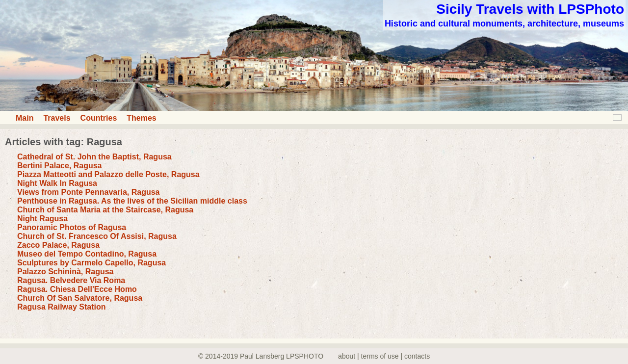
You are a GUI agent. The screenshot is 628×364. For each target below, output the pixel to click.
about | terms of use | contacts (384, 356)
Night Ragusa (42, 219)
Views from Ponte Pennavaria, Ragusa (88, 192)
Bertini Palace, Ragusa (60, 166)
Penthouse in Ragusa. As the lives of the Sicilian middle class (132, 201)
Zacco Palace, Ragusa (58, 245)
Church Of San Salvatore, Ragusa (80, 298)
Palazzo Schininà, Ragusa (65, 272)
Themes (141, 118)
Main (25, 118)
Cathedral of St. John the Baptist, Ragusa (94, 157)
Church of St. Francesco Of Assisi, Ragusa (97, 236)
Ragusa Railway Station (62, 307)
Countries (99, 118)
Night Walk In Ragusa (57, 183)
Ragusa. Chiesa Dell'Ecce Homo (77, 289)
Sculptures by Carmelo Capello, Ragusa (92, 263)
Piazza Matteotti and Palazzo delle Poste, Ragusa (108, 174)
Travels (57, 118)
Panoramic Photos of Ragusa (72, 227)
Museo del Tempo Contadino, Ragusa (87, 254)
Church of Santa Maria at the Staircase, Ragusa (105, 210)
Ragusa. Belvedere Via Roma (71, 280)
